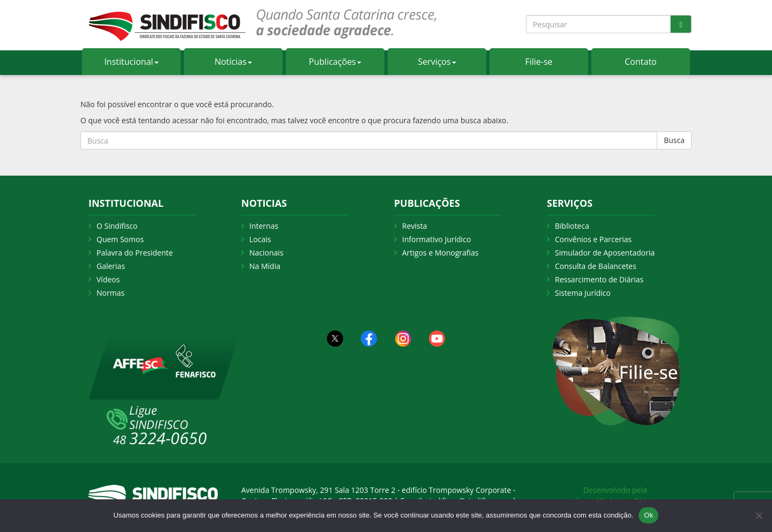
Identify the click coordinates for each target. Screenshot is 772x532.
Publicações (335, 62)
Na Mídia (265, 266)
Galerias (111, 266)
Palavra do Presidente (135, 253)
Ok (648, 515)
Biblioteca (572, 226)
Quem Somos (120, 239)
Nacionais (266, 253)
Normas (110, 293)
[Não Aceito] (759, 515)
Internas (264, 226)
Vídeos (108, 279)
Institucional (131, 62)
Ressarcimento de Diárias (599, 279)
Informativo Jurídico (437, 239)
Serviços (437, 62)
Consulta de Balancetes (596, 266)
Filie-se (539, 62)
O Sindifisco (117, 226)
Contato (640, 62)
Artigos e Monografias (440, 253)
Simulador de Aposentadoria (605, 253)
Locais (260, 239)
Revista (414, 226)
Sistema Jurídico (583, 293)
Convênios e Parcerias (593, 239)
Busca (674, 140)
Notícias (233, 62)
